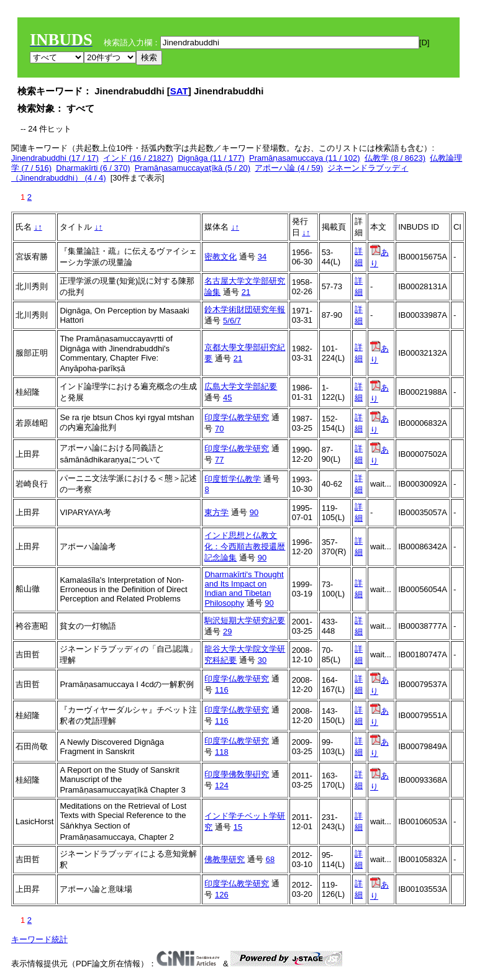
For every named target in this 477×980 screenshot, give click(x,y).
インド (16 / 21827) (138, 158)
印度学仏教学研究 (237, 417)
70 (219, 429)
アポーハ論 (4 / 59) (289, 168)
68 (270, 859)
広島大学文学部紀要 (241, 386)
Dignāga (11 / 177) (211, 158)
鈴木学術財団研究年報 (245, 309)
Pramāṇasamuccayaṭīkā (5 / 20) (193, 168)
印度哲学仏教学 (233, 479)
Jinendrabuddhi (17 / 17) (55, 158)
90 (254, 512)
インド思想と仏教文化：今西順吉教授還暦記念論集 (245, 546)
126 (222, 895)
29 (227, 632)
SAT (179, 91)
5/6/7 (232, 321)
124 (222, 785)
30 (262, 660)
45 (227, 398)
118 (222, 752)
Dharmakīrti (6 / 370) (93, 168)
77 (219, 460)
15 (238, 827)
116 (222, 690)
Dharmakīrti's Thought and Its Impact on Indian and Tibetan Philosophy (244, 589)
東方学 (216, 512)
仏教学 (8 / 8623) (395, 158)
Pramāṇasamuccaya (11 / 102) (305, 158)
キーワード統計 (39, 939)
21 (246, 292)
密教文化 (220, 257)
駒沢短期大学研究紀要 (245, 620)
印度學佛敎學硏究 (237, 774)
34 (262, 257)
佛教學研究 (225, 859)
